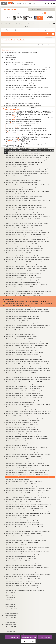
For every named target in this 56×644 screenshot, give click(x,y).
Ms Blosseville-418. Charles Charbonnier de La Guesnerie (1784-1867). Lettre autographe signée (28, 260)
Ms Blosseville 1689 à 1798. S (11, 627)
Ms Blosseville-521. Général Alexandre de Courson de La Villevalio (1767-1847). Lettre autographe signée (29, 531)
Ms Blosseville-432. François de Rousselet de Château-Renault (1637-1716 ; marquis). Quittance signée (29, 291)
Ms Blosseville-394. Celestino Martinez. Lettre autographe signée (21, 198)
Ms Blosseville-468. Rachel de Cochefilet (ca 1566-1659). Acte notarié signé (23, 389)
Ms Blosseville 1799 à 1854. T (11, 629)
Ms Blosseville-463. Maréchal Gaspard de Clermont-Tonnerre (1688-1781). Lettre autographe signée (28, 377)
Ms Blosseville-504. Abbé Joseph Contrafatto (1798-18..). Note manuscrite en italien (25, 493)
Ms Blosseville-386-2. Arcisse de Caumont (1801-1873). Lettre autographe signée (24, 178)
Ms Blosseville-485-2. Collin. (23, 443)
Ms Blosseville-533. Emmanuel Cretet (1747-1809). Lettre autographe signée (23, 563)
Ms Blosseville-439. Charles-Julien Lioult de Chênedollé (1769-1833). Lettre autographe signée (27, 309)
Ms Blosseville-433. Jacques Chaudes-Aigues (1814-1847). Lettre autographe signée (25, 293)
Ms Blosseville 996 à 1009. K (11, 609)
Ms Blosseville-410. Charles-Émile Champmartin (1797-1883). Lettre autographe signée (26, 239)
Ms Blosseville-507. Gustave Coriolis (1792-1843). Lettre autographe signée (23, 500)
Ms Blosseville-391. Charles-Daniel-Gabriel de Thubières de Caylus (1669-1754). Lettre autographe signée (29, 192)
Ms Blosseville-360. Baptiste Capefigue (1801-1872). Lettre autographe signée (24, 106)
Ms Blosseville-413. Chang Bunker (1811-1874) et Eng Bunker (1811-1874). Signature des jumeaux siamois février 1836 (29, 246)
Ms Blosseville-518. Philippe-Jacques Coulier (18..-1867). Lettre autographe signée (25, 524)
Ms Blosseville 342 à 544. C (11, 60)
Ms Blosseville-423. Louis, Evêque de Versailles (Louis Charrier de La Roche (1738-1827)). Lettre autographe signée (29, 271)
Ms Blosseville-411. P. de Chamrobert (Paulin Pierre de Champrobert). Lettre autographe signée (28, 241)
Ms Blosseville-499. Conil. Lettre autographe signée (18, 479)
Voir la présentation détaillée (45, 45)
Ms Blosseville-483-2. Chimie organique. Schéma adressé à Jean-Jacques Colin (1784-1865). (27, 434)
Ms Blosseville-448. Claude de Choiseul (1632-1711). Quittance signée (22, 337)
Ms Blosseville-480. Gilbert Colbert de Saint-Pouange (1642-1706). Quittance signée (25, 425)
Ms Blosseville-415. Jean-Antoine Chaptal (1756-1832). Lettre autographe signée (24, 250)
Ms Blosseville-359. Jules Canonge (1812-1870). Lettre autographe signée (23, 103)
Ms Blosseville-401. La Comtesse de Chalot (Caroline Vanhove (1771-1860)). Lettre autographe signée (29, 219)
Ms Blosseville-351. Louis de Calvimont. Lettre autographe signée (21, 83)
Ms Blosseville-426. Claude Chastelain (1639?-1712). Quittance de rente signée (24, 278)
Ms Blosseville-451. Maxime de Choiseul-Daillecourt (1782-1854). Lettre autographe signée (27, 346)
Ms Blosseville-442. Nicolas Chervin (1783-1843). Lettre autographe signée (23, 316)
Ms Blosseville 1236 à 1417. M (11, 613)
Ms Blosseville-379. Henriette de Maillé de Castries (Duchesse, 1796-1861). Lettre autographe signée (29, 160)
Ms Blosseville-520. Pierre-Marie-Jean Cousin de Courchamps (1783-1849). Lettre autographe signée (29, 529)
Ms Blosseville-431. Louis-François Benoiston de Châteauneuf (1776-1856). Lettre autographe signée (29, 289)
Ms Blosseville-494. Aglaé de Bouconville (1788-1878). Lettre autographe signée (24, 468)
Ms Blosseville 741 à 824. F (10, 597)
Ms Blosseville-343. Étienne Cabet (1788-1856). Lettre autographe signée (22, 65)
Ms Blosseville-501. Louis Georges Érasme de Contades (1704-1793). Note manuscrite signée (27, 484)
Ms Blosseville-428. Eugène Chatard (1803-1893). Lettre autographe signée (23, 282)
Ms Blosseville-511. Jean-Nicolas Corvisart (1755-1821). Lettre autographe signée (24, 509)
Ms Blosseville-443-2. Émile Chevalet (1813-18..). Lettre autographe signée (23, 321)
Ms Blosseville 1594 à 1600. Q (11, 622)
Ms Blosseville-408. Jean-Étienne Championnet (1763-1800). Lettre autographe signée (25, 235)
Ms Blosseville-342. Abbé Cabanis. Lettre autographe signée (20, 62)
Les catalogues (9, 9)
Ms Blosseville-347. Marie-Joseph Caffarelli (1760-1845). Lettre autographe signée (25, 74)
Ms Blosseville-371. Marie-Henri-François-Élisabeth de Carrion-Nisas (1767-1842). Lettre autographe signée (29, 137)
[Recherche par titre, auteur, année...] (26, 13)
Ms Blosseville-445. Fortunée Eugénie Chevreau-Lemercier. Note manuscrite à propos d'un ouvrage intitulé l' (29, 325)
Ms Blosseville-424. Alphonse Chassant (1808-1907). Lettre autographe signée (24, 273)
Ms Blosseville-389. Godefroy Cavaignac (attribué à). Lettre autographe (22, 187)
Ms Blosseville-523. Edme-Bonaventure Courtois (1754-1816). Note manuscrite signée (25, 538)
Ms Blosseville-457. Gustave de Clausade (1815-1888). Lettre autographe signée (24, 359)
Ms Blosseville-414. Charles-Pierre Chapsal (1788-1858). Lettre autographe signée (24, 248)
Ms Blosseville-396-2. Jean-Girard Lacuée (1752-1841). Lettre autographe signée (24, 205)
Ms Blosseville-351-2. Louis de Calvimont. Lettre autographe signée (21, 85)
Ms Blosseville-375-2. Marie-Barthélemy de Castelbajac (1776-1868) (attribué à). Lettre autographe (28, 151)
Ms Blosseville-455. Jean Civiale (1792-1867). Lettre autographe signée (22, 355)
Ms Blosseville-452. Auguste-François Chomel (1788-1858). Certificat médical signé (25, 348)
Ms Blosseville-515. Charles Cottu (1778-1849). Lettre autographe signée (22, 518)
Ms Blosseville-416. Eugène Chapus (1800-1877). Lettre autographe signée (23, 255)
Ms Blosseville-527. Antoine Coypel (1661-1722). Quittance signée (21, 549)
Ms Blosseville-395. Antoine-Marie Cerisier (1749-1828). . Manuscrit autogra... (29, 201)
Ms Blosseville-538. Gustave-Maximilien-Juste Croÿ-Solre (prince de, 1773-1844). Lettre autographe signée (29, 574)
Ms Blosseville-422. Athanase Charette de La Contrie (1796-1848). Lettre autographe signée (27, 269)
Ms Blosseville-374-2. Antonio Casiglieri (15, 146)
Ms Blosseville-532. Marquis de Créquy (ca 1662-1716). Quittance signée (22, 561)
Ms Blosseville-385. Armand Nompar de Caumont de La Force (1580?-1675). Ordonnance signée (28, 173)
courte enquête (45, 301)
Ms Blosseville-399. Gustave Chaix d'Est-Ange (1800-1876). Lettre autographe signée (25, 214)
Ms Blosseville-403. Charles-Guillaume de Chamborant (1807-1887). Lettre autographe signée (27, 223)
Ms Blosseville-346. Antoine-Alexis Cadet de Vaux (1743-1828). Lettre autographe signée (26, 72)
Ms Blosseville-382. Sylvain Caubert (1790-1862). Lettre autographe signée (23, 167)
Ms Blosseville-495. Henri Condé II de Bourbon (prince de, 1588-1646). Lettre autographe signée (28, 470)
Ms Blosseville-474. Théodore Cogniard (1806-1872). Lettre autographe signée (24, 407)
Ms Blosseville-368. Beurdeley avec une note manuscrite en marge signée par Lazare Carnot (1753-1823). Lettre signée (29, 130)
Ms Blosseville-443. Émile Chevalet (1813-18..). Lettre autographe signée (22, 318)
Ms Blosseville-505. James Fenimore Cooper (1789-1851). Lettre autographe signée (25, 495)
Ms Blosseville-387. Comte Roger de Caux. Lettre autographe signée (21, 183)
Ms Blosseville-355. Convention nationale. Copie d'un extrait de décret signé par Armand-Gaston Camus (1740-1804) (29, 94)
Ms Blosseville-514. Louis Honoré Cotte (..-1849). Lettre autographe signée (23, 515)
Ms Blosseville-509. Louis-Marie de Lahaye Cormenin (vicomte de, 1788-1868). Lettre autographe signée (29, 504)
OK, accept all (12, 637)
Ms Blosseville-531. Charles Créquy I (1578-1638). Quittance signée (21, 558)
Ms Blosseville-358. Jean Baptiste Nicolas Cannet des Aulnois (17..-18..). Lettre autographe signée (28, 101)
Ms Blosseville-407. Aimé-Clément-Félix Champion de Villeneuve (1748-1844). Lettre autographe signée (29, 232)
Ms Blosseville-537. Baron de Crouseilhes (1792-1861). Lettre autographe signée (24, 572)
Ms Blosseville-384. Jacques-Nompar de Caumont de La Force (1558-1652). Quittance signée (27, 171)
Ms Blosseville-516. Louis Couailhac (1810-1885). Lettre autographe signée (23, 520)
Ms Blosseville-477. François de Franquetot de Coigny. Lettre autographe (23, 416)
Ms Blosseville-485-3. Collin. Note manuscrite (16, 445)
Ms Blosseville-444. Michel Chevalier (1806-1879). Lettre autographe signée (23, 323)
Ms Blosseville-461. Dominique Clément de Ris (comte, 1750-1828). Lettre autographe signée (27, 373)
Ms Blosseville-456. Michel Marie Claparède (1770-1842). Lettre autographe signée (25, 357)
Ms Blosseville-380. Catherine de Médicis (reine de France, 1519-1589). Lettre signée (25, 162)
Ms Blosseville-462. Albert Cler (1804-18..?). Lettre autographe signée (22, 375)
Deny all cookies (29, 637)
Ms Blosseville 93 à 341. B (10, 58)
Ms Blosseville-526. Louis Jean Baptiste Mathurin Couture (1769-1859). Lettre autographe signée (28, 547)
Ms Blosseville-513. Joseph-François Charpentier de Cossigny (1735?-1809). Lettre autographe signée (29, 513)
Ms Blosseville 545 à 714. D (11, 593)
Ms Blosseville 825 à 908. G (11, 600)
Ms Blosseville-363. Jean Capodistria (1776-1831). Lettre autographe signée (23, 119)
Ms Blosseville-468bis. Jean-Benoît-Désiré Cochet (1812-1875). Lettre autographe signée (26, 391)
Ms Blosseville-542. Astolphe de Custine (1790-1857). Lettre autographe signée (24, 583)
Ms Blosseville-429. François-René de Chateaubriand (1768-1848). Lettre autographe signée (27, 284)
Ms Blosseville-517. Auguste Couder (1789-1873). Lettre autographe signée (23, 522)
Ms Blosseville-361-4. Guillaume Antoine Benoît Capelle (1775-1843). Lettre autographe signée (27, 115)
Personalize (45, 637)
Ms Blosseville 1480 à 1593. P (11, 620)
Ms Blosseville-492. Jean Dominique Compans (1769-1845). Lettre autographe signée (25, 463)
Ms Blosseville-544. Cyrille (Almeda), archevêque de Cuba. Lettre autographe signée (25, 590)
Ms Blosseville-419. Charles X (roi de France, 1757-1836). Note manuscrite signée (24, 262)
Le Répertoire (35, 9)
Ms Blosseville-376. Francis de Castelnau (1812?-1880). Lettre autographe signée (24, 153)
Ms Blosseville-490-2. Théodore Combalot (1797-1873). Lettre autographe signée (24, 459)
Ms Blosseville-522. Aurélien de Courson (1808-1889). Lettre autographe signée (24, 534)
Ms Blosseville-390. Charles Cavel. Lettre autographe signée (20, 189)
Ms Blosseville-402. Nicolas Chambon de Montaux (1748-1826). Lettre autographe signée (26, 221)
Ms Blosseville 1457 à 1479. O (11, 618)
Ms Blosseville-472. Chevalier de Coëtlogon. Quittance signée (20, 402)
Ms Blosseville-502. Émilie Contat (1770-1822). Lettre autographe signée (22, 486)
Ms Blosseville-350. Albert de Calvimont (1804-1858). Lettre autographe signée (24, 81)
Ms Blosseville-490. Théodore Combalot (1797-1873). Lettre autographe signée (24, 457)
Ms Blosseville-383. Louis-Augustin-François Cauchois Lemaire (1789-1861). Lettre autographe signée (29, 169)
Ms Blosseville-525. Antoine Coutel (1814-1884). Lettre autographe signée (23, 545)
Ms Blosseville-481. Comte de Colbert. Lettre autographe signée (21, 427)
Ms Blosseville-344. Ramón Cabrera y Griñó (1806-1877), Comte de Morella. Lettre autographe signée (29, 67)
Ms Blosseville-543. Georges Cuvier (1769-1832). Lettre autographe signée (23, 586)
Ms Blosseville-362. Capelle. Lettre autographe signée (18, 117)
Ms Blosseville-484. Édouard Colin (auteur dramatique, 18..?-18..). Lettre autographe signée (27, 436)
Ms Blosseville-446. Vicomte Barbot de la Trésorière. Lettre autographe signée (24, 330)
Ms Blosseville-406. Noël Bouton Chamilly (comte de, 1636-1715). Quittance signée (25, 230)
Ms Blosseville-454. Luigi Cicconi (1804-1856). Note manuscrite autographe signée (25, 352)
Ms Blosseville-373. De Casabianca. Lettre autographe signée (20, 142)
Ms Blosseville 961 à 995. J (10, 606)
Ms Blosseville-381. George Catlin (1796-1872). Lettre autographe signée (22, 164)
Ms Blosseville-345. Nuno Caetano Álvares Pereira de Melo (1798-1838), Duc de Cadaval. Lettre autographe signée (29, 69)
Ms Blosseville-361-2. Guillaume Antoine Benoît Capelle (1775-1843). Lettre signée (25, 110)
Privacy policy (28, 641)
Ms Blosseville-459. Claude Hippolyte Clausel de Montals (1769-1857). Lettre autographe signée (28, 368)
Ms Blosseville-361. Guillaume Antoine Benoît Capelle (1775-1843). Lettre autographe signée (27, 108)
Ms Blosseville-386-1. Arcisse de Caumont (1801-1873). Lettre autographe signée (24, 176)
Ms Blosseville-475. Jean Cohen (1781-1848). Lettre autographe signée (22, 409)
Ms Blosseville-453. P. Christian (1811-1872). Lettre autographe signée (22, 350)
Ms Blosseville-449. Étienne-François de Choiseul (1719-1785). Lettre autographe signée (26, 339)
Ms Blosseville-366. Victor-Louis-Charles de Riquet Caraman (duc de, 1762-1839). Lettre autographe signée (29, 126)
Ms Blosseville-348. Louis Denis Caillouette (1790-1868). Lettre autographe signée (24, 76)
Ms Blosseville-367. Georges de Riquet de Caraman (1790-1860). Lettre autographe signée (26, 128)
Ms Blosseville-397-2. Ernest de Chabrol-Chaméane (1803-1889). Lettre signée (24, 210)
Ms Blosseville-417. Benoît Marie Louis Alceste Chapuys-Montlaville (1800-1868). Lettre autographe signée (29, 257)
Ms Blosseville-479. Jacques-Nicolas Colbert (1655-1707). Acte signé (21, 423)
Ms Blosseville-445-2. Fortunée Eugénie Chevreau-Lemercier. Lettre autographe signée (26, 327)
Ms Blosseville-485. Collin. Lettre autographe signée (18, 441)
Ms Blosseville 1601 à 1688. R (11, 625)
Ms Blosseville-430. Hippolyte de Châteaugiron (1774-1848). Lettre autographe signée (25, 287)
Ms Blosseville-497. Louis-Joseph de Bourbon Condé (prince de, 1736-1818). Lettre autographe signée (29, 475)
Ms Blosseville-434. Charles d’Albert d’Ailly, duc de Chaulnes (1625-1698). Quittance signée (26, 296)
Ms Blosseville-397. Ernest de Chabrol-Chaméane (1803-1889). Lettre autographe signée (26, 207)
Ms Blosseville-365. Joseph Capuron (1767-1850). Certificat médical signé (23, 124)
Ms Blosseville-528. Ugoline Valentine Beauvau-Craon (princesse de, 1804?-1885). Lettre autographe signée (29, 552)
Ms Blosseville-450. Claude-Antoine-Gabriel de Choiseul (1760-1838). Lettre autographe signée (27, 343)
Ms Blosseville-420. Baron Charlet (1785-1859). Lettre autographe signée (22, 264)
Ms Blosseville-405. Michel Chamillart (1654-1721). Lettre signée (21, 228)
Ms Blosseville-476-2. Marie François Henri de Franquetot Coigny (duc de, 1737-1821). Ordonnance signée (29, 413)
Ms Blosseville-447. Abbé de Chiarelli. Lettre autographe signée (20, 334)
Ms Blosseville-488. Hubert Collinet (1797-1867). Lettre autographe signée (23, 452)
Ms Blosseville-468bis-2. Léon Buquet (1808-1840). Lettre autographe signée (23, 393)
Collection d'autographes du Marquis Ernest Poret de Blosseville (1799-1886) (20, 53)
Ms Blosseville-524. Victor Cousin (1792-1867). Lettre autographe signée (22, 543)
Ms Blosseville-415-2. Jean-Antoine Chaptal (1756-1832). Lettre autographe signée (25, 253)
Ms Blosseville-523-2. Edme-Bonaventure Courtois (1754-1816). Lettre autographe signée (26, 540)
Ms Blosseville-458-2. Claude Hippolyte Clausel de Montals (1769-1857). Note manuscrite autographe (29, 364)
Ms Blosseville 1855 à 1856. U (11, 631)
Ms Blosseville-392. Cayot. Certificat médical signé (18, 194)
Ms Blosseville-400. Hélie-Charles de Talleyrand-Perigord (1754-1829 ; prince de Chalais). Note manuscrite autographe (29, 216)
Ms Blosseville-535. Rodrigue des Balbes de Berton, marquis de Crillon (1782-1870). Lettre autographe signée (29, 567)
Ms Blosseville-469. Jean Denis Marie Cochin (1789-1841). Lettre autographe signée (25, 395)
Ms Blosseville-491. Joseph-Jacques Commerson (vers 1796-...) (20, 461)
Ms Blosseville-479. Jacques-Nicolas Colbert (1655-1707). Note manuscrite (23, 420)
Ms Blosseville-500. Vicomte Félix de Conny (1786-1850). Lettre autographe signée (25, 481)
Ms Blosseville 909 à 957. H (11, 602)
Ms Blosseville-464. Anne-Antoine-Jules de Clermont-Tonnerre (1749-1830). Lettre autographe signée (29, 380)
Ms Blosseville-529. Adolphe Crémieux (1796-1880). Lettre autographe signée (23, 554)
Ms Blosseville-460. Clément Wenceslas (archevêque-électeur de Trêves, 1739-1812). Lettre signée (28, 370)
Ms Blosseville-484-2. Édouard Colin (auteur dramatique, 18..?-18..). (27, 438)
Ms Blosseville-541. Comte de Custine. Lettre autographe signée (21, 581)
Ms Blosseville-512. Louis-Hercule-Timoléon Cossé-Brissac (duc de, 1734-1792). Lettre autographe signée (29, 511)
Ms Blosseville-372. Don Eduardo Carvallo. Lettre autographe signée (22, 139)
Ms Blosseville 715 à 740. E (10, 595)
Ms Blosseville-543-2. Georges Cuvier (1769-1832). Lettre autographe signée (23, 588)
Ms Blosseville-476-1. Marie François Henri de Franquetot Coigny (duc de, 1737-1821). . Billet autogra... (29, 411)
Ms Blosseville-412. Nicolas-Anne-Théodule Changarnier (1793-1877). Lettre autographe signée (28, 244)
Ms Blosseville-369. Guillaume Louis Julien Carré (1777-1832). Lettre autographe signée (26, 133)
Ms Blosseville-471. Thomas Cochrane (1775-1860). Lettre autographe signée (23, 400)
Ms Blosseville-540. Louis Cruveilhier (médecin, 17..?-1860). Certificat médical (24, 579)
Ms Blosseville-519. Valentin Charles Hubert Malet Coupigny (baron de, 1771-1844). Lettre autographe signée (29, 527)
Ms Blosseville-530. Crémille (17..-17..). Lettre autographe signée (21, 556)
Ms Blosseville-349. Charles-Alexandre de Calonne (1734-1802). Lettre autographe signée (26, 78)
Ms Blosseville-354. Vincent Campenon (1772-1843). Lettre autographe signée (24, 92)
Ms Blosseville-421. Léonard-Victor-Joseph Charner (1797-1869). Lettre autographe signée (26, 266)
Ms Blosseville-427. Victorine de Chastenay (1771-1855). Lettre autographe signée (24, 280)
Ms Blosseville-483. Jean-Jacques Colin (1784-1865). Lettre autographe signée (24, 432)
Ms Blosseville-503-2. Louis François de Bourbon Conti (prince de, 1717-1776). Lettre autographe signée (29, 490)
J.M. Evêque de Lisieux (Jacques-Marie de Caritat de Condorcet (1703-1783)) (26, 24)
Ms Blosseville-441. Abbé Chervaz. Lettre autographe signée (20, 314)
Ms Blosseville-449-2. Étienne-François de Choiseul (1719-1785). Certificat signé (24, 341)
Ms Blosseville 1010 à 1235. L (11, 611)
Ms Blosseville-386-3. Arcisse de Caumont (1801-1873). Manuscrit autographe (24, 180)
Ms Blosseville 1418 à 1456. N (11, 615)
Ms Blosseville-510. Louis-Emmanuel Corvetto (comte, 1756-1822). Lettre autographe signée (27, 506)
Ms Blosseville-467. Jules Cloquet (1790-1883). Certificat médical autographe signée (25, 386)
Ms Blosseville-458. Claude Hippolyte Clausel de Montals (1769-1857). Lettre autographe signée (28, 361)
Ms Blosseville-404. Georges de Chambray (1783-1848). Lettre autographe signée (24, 226)
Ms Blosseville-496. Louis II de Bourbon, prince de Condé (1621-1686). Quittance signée (26, 472)
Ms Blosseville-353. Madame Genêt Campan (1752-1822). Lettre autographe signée (25, 90)
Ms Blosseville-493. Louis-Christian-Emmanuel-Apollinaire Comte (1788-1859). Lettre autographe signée (29, 466)
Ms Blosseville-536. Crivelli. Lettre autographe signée (18, 570)
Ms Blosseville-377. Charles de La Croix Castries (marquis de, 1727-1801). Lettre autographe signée (28, 155)
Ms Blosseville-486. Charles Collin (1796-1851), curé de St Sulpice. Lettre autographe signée (27, 447)
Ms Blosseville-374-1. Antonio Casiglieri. (24, 144)
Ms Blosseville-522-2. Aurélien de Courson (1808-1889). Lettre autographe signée (24, 536)
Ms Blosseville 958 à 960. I (10, 604)
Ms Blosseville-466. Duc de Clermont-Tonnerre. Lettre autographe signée (23, 384)
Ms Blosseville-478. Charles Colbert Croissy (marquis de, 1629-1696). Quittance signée (25, 418)
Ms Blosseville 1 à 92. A (10, 55)
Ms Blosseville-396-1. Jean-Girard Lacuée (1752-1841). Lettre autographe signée (24, 203)
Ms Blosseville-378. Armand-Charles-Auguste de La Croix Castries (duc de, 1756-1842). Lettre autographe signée (29, 158)
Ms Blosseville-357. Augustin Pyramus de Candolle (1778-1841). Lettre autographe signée (26, 99)
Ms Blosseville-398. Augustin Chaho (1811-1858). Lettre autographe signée (23, 212)
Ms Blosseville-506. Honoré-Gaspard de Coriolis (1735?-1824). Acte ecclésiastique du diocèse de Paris (29, 497)
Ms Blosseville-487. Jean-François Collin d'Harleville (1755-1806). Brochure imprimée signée (27, 450)
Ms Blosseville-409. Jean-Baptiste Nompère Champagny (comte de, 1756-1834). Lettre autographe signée (29, 237)
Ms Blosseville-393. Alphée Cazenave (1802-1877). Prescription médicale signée (24, 196)
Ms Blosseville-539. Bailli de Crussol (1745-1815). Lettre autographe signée (23, 577)
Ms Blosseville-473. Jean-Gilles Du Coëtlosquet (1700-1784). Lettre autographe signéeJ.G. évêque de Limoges (29, 404)
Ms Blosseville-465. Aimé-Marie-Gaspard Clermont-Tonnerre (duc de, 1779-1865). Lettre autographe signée (29, 382)
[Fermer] (28, 297)
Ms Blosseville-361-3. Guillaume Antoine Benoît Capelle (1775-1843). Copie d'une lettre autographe (28, 112)
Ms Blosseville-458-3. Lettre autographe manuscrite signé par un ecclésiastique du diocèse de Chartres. (29, 366)
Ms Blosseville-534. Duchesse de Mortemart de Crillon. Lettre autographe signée (24, 565)
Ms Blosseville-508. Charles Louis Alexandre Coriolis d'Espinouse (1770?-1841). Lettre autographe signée (29, 502)
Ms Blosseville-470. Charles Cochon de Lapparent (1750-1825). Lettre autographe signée (26, 398)
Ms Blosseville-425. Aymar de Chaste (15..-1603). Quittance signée (21, 275)
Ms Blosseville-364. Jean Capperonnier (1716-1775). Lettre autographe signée (24, 121)
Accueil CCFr (4, 24)
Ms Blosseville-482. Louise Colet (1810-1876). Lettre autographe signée (22, 429)
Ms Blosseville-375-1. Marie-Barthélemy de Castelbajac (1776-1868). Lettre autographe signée (27, 149)
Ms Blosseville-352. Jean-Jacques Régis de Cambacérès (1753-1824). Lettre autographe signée (27, 87)
